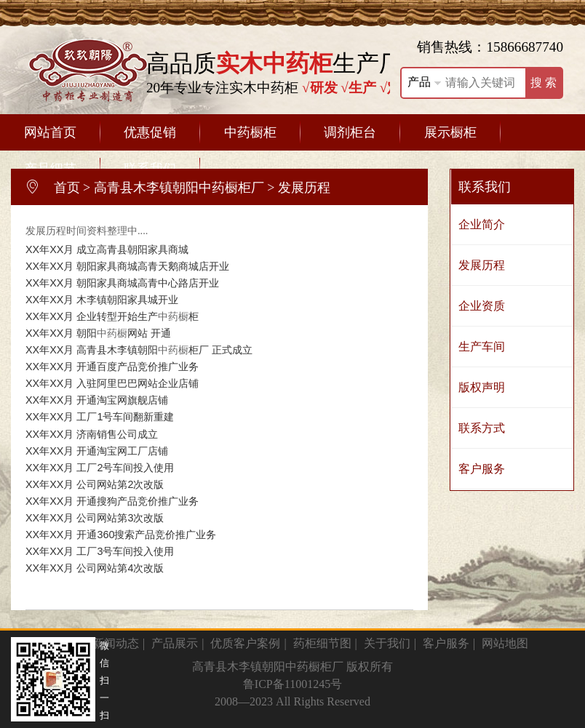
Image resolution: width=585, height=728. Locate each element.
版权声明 (482, 387)
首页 (67, 188)
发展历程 (482, 265)
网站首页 (50, 132)
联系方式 (482, 428)
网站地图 (505, 643)
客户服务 (482, 469)
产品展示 (175, 643)
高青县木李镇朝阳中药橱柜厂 (179, 188)
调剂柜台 (350, 132)
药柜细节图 (322, 643)
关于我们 (387, 643)
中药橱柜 (250, 132)
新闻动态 (116, 643)
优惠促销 (150, 132)
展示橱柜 (450, 132)
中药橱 (173, 316)
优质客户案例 (245, 643)
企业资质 (482, 306)
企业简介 (482, 224)
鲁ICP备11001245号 (292, 684)
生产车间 (482, 347)
